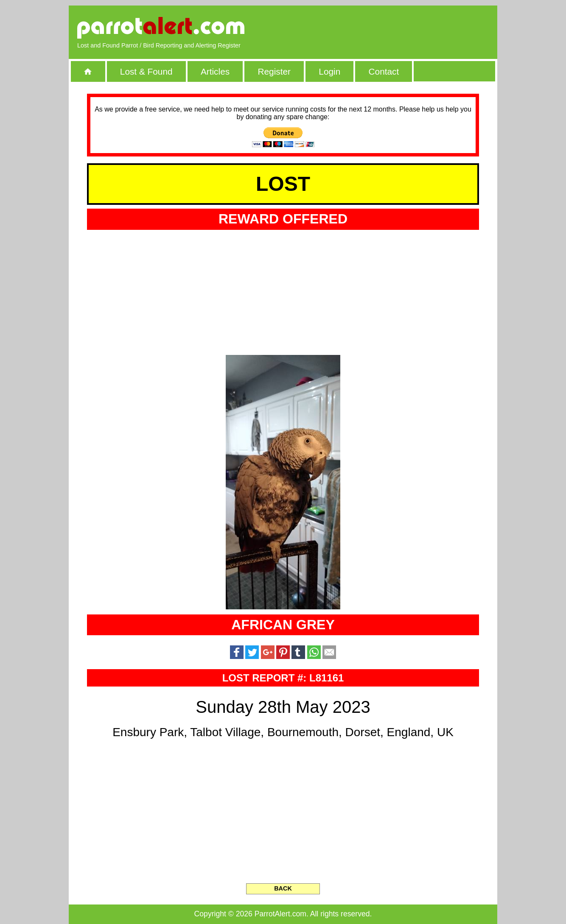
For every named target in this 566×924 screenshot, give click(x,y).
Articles (215, 71)
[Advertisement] (391, 28)
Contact (384, 71)
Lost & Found (146, 71)
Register (274, 71)
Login (329, 71)
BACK (283, 888)
